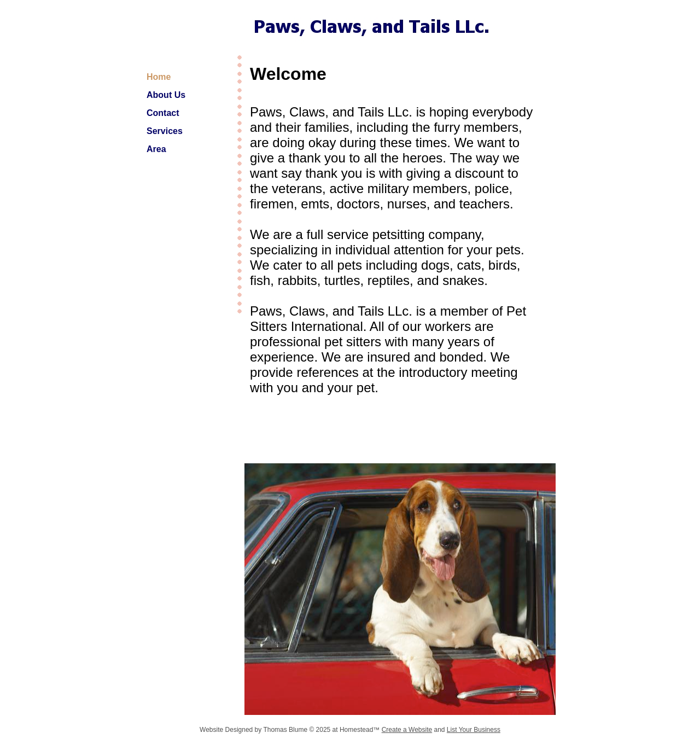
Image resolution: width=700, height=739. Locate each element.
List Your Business (474, 730)
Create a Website (407, 730)
